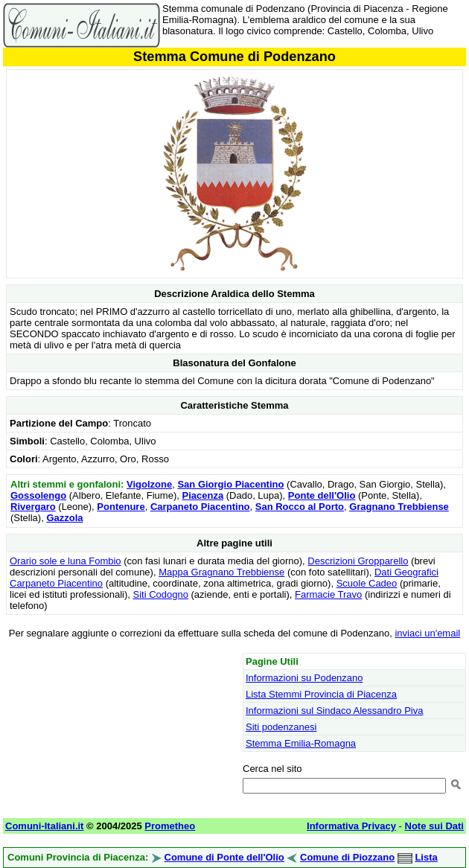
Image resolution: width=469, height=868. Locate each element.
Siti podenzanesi (281, 727)
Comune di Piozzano (347, 857)
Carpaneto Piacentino (200, 507)
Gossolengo (38, 495)
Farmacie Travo (328, 594)
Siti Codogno (160, 594)
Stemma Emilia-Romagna (301, 743)
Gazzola (64, 518)
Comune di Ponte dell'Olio (224, 857)
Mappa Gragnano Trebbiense (221, 572)
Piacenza (202, 495)
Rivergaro (33, 507)
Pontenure (121, 507)
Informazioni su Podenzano (304, 678)
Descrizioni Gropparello (358, 561)
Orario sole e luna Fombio (66, 561)
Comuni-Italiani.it (44, 826)
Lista (426, 857)
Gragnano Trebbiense (399, 507)
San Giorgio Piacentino (230, 484)
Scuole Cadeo (367, 583)
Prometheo (170, 826)
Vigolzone (149, 484)
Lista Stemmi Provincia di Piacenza (321, 694)
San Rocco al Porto (300, 507)
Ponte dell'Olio (322, 495)
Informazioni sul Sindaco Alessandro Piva (334, 711)
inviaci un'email (427, 633)
